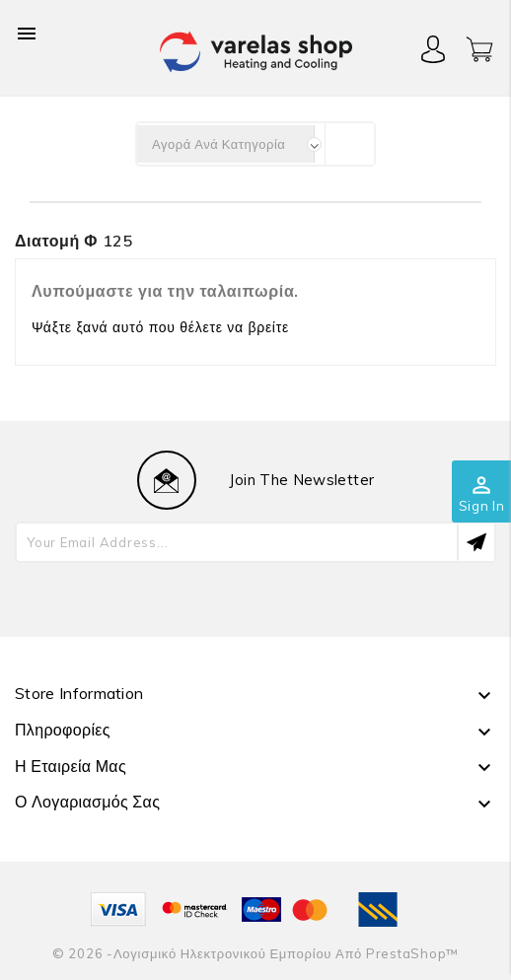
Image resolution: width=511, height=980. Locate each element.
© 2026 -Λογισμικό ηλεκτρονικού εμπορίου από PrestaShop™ (255, 953)
